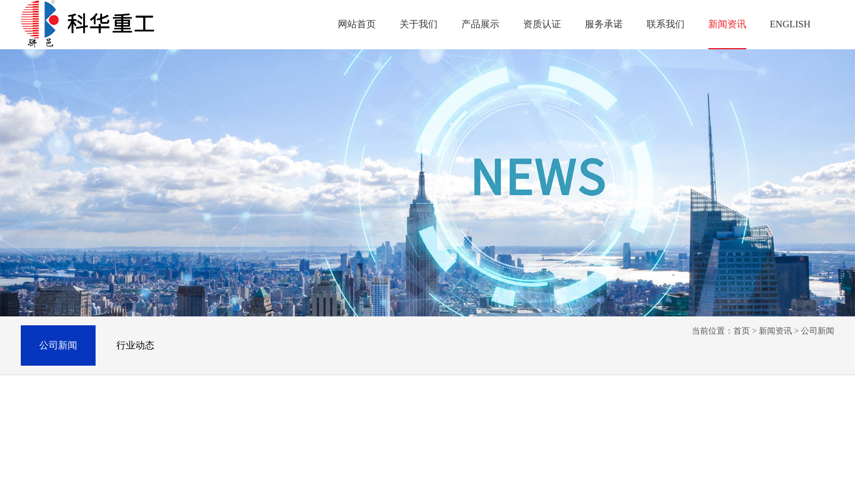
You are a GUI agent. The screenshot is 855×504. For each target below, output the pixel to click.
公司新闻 (58, 345)
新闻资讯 (775, 331)
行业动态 (135, 345)
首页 (742, 331)
